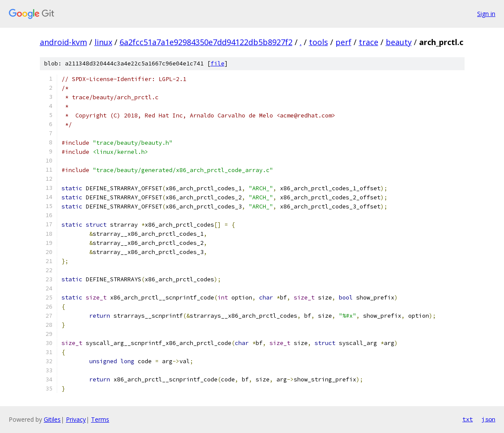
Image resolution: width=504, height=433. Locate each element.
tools (319, 42)
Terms (100, 419)
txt (468, 419)
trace (369, 42)
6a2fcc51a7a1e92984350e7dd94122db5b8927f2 (206, 42)
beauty (399, 42)
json (488, 419)
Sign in (486, 14)
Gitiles (52, 419)
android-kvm (63, 42)
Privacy (76, 419)
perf (343, 42)
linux (103, 42)
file (218, 63)
